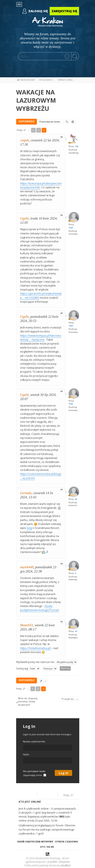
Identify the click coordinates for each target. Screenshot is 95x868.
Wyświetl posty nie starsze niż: (47, 662)
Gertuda (26, 493)
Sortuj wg (28, 669)
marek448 (27, 567)
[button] (29, 130)
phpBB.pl (66, 865)
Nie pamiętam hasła (34, 771)
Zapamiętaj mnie (35, 775)
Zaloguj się (38, 11)
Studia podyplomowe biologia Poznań (40, 608)
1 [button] (33, 130)
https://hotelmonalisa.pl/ (36, 648)
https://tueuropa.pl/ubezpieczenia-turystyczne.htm (42, 185)
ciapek (25, 140)
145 (76, 146)
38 (76, 499)
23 (76, 631)
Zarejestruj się (64, 11)
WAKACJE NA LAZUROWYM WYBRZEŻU (36, 100)
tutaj (29, 528)
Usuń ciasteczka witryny (35, 842)
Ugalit (24, 218)
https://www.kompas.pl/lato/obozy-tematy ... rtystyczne (42, 338)
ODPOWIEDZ (27, 121)
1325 (71, 228)
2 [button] (39, 130)
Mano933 (27, 625)
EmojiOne (64, 862)
